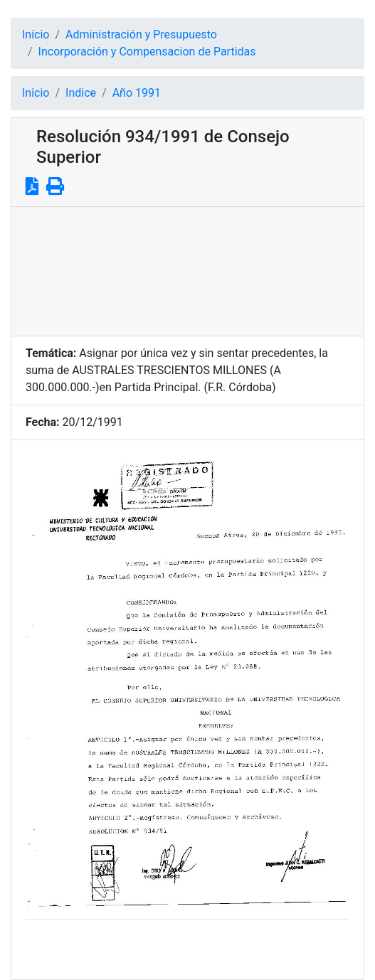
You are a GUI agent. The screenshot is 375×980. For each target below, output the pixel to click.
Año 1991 (137, 93)
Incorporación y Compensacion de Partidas (147, 52)
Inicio (36, 34)
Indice (81, 93)
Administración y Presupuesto (141, 34)
